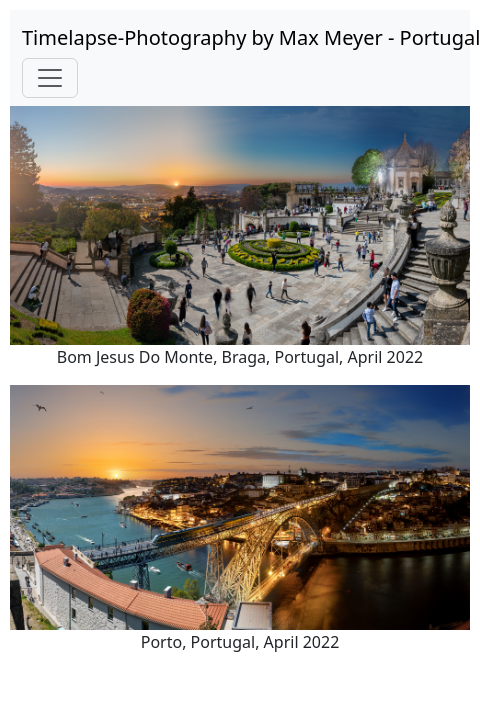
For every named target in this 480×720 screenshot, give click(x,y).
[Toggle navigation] (50, 78)
